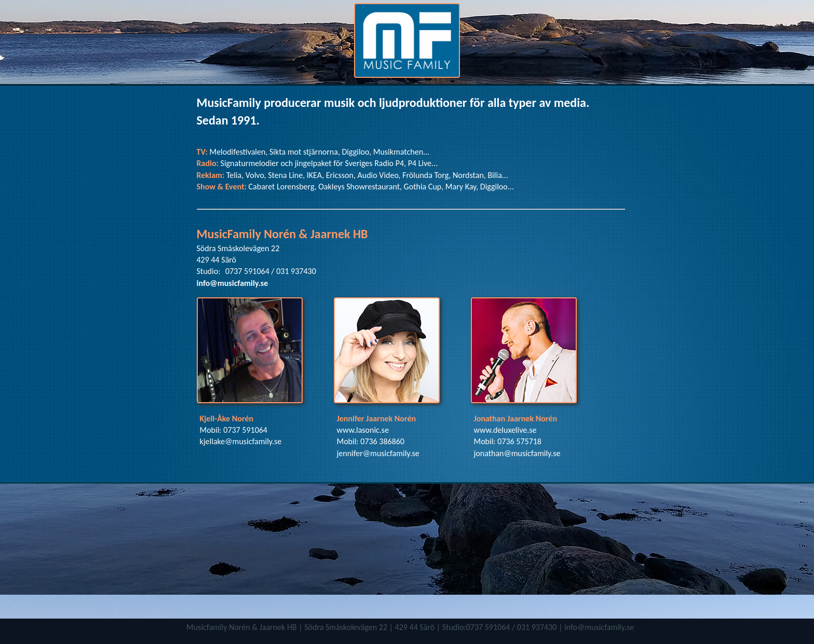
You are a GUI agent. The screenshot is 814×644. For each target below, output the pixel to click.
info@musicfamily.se (233, 283)
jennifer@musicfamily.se (378, 453)
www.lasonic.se (363, 430)
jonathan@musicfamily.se (517, 453)
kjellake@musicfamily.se (241, 441)
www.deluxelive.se (505, 430)
